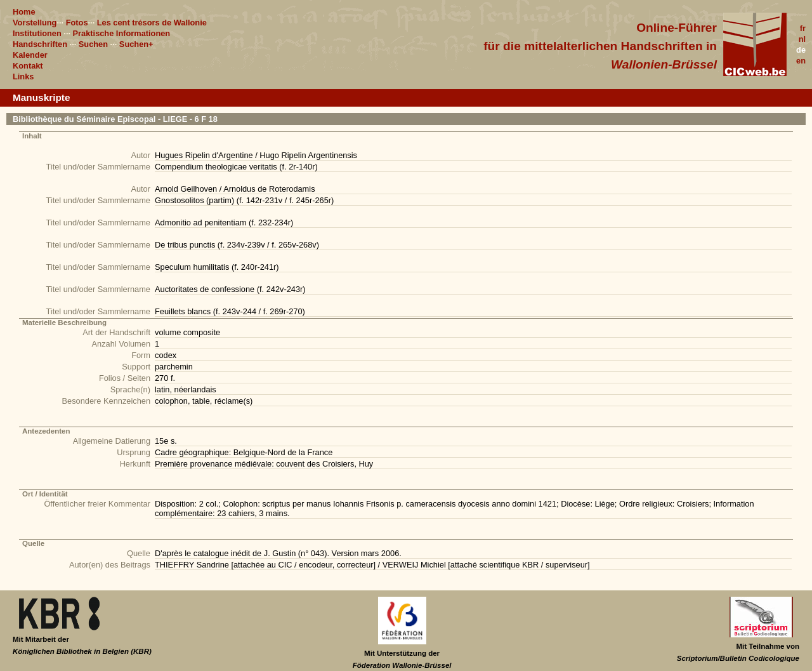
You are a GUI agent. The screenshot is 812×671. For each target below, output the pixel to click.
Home (24, 12)
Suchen (93, 44)
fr (803, 28)
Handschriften (40, 44)
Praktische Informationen (122, 33)
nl (802, 39)
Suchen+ (136, 44)
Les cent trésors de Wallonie (152, 23)
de (801, 50)
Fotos (77, 23)
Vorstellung (35, 23)
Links (23, 76)
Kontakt (28, 66)
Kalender (30, 55)
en (801, 61)
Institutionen (37, 33)
